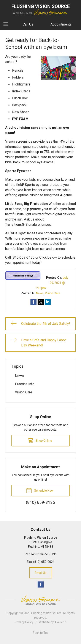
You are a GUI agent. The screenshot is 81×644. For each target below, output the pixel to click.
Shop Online (40, 440)
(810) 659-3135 (46, 554)
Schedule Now (40, 490)
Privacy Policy (24, 622)
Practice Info (25, 384)
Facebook (41, 584)
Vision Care (53, 293)
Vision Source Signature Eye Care (41, 600)
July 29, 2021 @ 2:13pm (52, 283)
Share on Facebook (33, 302)
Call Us (28, 24)
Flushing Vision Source (46, 613)
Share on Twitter (41, 302)
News (40, 293)
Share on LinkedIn (48, 302)
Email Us (41, 573)
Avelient (60, 622)
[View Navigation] (7, 24)
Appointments (61, 24)
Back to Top (41, 633)
